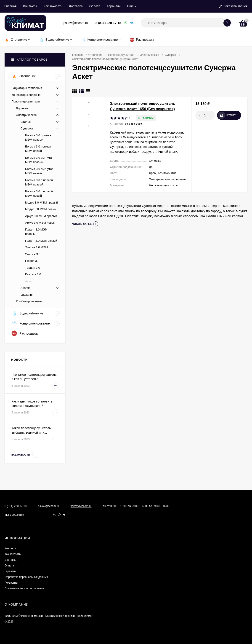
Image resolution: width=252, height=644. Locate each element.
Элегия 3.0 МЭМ (36, 247)
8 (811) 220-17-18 (108, 23)
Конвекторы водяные (26, 95)
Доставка (76, 6)
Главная (10, 6)
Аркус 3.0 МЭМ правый (41, 216)
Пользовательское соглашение (24, 588)
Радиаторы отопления (27, 88)
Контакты (30, 6)
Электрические (150, 55)
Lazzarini (27, 295)
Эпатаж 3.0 (33, 254)
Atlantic (25, 288)
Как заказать (53, 6)
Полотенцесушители (121, 55)
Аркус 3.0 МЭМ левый (40, 223)
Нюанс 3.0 (32, 261)
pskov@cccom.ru (81, 506)
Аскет (29, 281)
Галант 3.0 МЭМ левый (41, 241)
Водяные (22, 108)
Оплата (95, 6)
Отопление (95, 55)
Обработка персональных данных (26, 577)
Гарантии (114, 6)
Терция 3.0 (33, 268)
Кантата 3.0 (33, 274)
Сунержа (170, 55)
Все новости (25, 455)
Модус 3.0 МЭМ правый (41, 203)
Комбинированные (29, 301)
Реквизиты (11, 583)
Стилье (26, 122)
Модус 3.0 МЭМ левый (41, 209)
